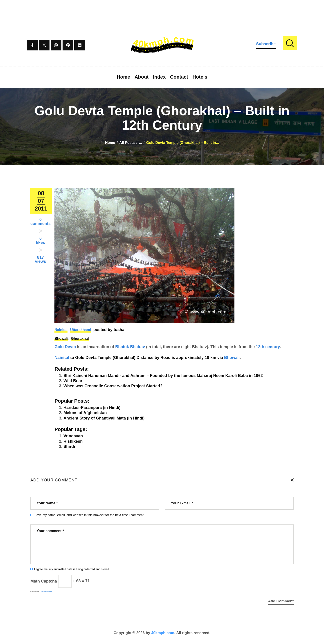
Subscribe (266, 44)
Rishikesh (73, 441)
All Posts (127, 143)
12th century (268, 347)
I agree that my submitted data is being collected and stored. (72, 569)
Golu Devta (65, 347)
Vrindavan (73, 436)
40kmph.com (163, 634)
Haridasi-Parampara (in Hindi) (92, 408)
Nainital (61, 330)
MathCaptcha (47, 591)
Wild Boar (73, 381)
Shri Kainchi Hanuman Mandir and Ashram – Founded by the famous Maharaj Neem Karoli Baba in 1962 (163, 376)
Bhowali (61, 339)
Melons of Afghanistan (85, 413)
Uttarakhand (81, 330)
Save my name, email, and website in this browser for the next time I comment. (89, 515)
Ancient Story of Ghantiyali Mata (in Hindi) (104, 418)
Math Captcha (44, 581)
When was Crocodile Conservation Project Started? (113, 386)
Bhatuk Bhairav (130, 347)
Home (110, 143)
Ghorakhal (80, 339)
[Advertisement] (162, 10)
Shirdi (69, 447)
